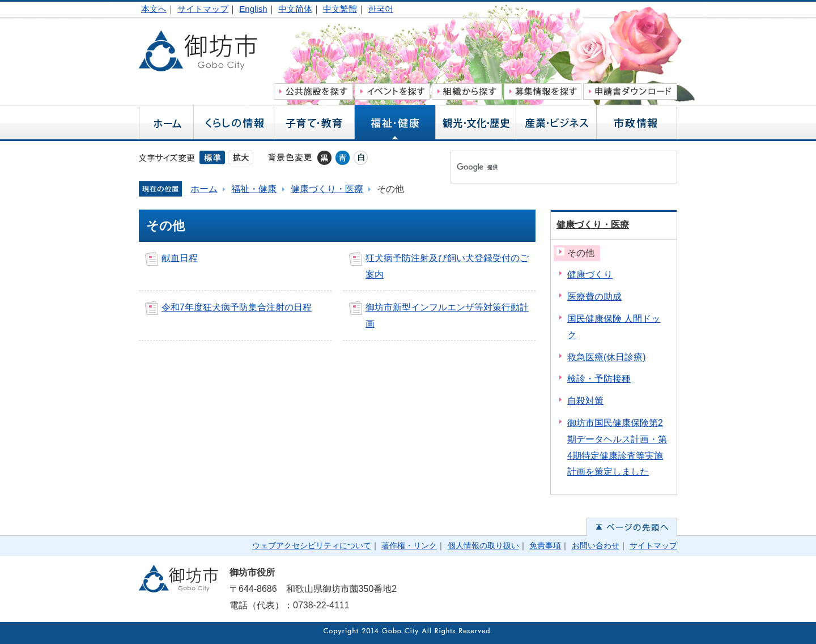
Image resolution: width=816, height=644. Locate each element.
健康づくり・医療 (327, 189)
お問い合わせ (596, 545)
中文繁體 (340, 9)
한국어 (381, 9)
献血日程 (180, 258)
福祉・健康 (254, 189)
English (253, 9)
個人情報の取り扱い (483, 545)
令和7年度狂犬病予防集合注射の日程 (237, 307)
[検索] (552, 167)
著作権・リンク (409, 545)
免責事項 (545, 545)
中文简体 (295, 9)
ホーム (204, 189)
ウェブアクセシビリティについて (312, 545)
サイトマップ (203, 9)
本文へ (154, 9)
